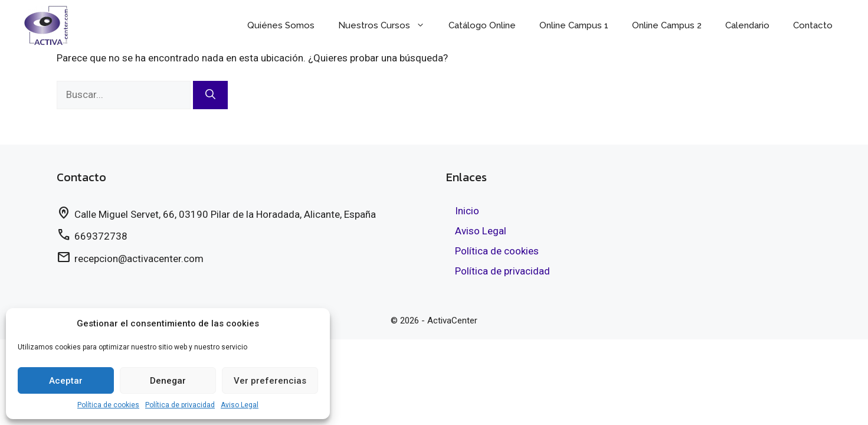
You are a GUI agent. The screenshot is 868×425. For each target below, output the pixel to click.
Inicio (467, 211)
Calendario (747, 25)
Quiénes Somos (281, 25)
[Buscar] (210, 95)
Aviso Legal (240, 405)
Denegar (168, 381)
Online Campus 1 (574, 25)
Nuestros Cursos (387, 25)
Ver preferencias (270, 381)
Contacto (813, 25)
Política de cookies (108, 405)
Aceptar (66, 381)
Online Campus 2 (667, 25)
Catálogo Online (482, 25)
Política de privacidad (180, 405)
